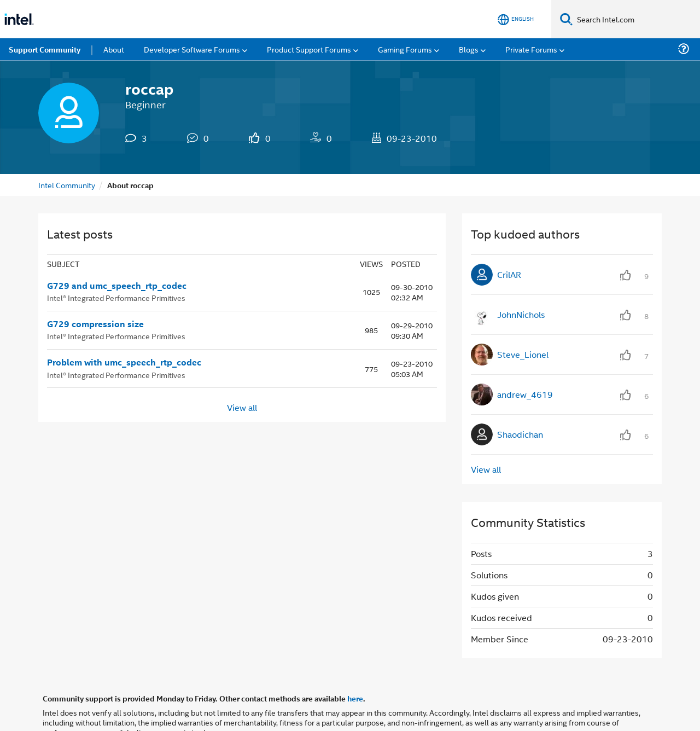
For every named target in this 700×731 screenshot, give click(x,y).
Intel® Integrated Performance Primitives (116, 297)
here (355, 698)
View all (242, 407)
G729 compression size (95, 324)
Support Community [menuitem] (45, 49)
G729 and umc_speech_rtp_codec (117, 286)
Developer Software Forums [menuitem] (192, 49)
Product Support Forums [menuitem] (309, 49)
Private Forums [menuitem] (531, 49)
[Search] (566, 19)
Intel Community (67, 185)
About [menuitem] (114, 49)
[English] (516, 19)
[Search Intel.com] (636, 19)
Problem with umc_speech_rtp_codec (124, 362)
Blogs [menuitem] (469, 49)
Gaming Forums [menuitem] (405, 49)
